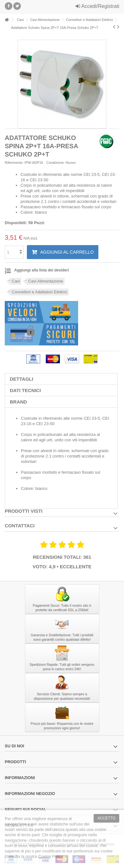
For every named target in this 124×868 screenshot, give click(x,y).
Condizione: (55, 163)
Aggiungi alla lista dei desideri (42, 270)
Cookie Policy (51, 856)
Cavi (16, 281)
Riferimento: (14, 163)
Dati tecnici (25, 390)
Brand (18, 402)
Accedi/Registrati (97, 6)
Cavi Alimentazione (46, 281)
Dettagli (22, 379)
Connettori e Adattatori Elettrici (40, 292)
